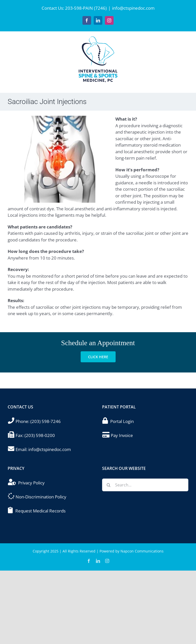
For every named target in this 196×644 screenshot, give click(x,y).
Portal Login (122, 421)
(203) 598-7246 (46, 421)
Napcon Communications (142, 551)
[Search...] (145, 485)
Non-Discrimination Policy (41, 497)
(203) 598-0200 (40, 435)
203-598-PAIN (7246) (86, 8)
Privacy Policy (31, 483)
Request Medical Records (40, 511)
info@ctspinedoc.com (133, 8)
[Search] (108, 485)
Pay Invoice (122, 435)
